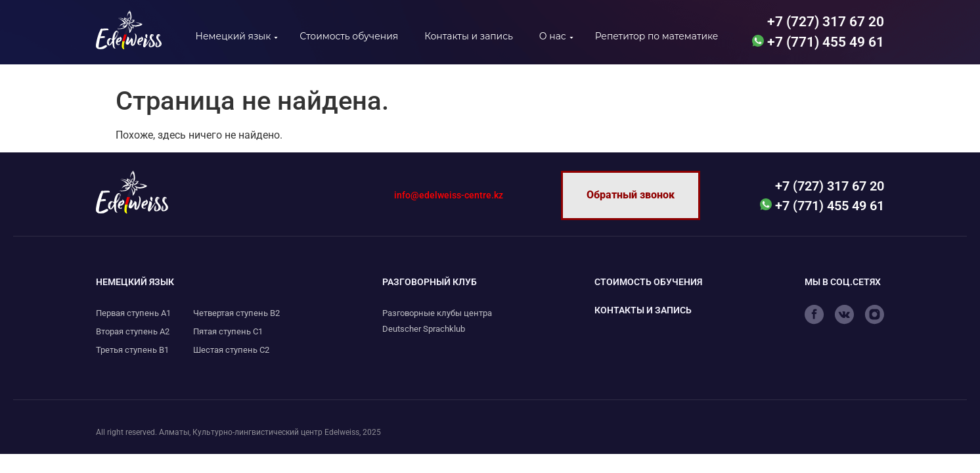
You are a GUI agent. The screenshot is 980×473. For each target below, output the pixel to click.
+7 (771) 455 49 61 (818, 42)
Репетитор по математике (657, 36)
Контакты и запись (469, 36)
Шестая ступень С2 (231, 350)
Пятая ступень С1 (228, 331)
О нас (553, 36)
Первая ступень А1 (133, 313)
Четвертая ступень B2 (236, 313)
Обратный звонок (631, 195)
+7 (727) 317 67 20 (824, 22)
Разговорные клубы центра (437, 313)
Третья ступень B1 (132, 350)
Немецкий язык (234, 36)
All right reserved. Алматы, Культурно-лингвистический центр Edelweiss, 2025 (238, 432)
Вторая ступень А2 (133, 331)
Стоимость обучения (349, 36)
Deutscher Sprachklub (424, 329)
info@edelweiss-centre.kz (449, 195)
